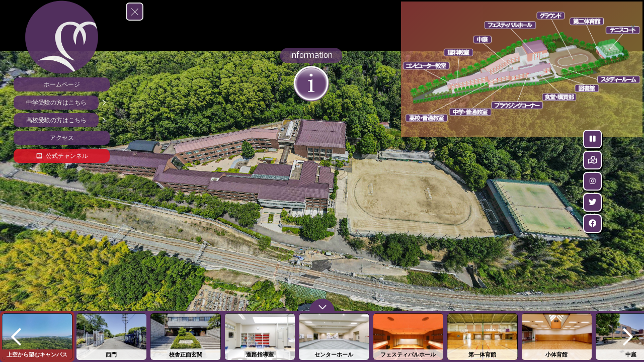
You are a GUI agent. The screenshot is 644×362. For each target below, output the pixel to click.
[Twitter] (635, 202)
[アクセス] (61, 138)
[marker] (512, 25)
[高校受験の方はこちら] (61, 120)
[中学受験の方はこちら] (61, 103)
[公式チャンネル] (61, 156)
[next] (628, 337)
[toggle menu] (135, 12)
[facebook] (635, 223)
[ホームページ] (61, 84)
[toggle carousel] (322, 305)
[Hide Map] (635, 160)
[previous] (16, 337)
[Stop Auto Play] (635, 139)
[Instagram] (635, 181)
